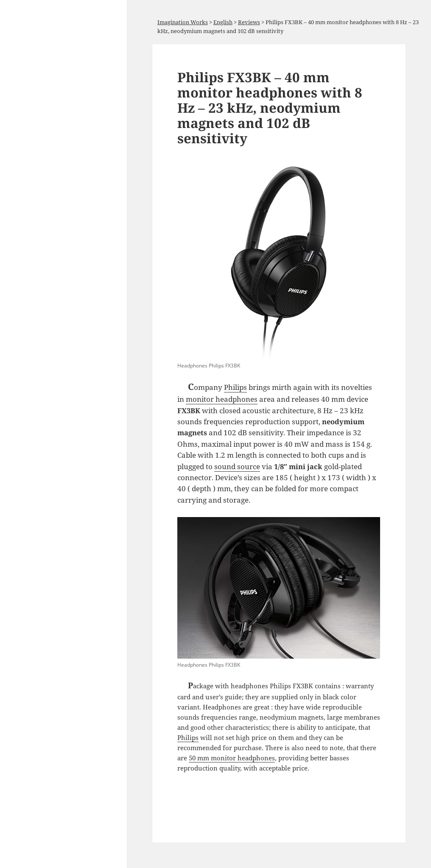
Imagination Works (183, 22)
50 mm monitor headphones (232, 758)
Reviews (249, 22)
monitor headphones (222, 399)
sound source (237, 466)
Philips (235, 387)
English (223, 22)
